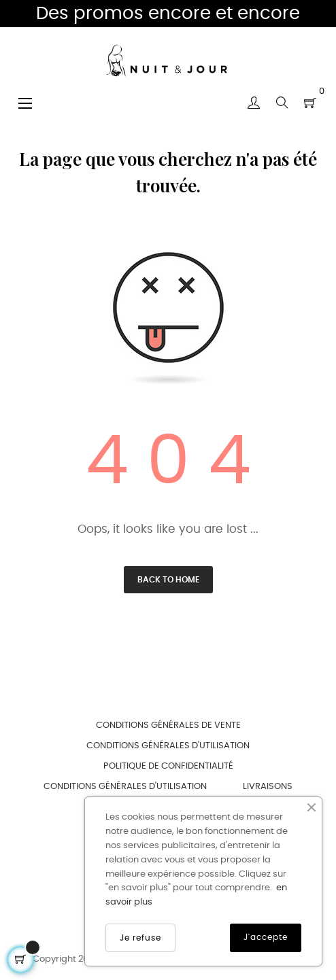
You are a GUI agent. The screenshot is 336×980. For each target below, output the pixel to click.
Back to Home (168, 580)
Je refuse (140, 938)
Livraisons (268, 787)
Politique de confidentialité (168, 766)
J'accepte (266, 937)
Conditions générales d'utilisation (168, 746)
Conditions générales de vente (168, 725)
